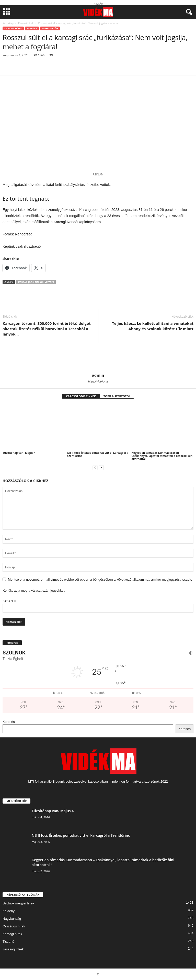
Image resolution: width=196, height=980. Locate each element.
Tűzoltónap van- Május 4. (19, 453)
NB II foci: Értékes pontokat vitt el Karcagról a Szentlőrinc (98, 454)
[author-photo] (98, 358)
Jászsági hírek (13, 949)
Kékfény (32, 28)
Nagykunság (50, 28)
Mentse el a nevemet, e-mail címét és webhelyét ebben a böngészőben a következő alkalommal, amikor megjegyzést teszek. (100, 579)
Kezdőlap (8, 23)
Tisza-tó (8, 942)
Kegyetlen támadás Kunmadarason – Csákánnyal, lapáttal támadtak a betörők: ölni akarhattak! (163, 456)
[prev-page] (95, 467)
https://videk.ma (98, 381)
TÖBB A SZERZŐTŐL (117, 396)
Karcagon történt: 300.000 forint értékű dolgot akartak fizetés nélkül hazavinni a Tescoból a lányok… (47, 329)
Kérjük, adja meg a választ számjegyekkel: (34, 590)
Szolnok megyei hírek (18, 903)
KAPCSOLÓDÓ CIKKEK (81, 396)
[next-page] (101, 467)
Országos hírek (14, 926)
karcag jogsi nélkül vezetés (36, 282)
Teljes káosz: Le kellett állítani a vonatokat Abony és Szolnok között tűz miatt (153, 326)
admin (98, 375)
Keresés (9, 722)
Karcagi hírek (26, 23)
